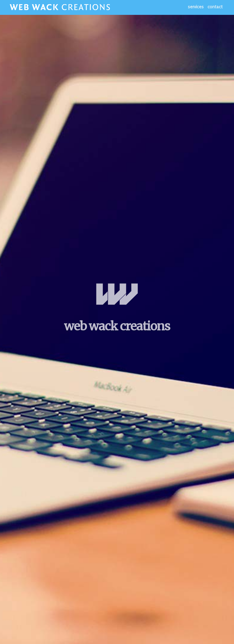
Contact (215, 7)
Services (196, 7)
